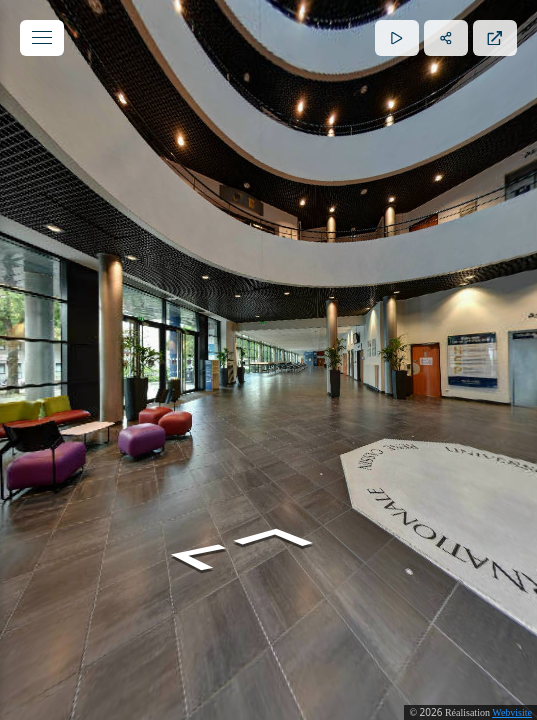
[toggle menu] (42, 38)
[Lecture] (397, 38)
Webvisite (512, 712)
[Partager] (446, 38)
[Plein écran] (495, 38)
